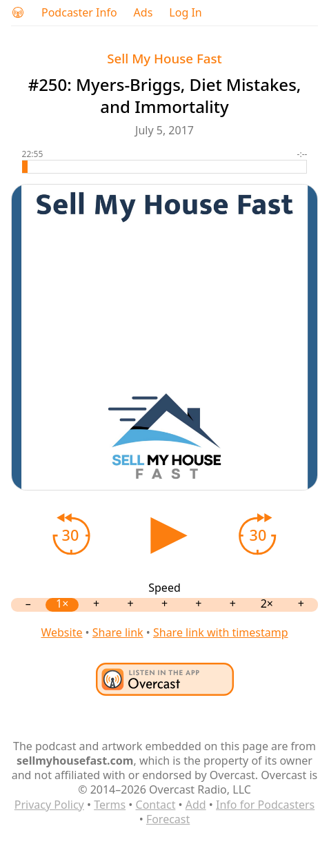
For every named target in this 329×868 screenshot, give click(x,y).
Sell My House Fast (164, 58)
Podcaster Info (79, 13)
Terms (110, 805)
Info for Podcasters (265, 805)
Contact (156, 805)
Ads (143, 13)
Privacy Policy (49, 805)
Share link (118, 632)
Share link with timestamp (221, 632)
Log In (185, 13)
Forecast (168, 819)
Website (61, 632)
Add (196, 805)
